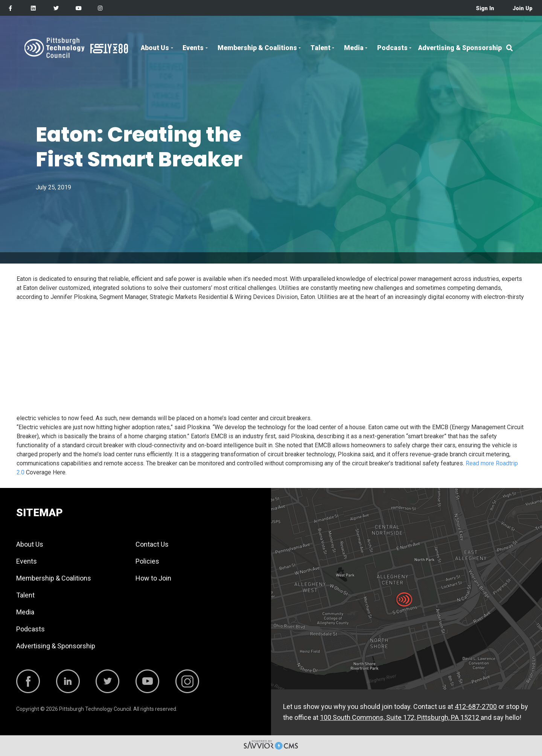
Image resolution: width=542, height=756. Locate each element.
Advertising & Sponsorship (460, 48)
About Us (155, 48)
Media (354, 48)
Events (193, 48)
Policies (147, 561)
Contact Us (152, 544)
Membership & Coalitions (257, 48)
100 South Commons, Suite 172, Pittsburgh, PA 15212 (400, 717)
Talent (320, 48)
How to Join (153, 578)
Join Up (523, 8)
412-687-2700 (476, 706)
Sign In (485, 8)
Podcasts (392, 48)
